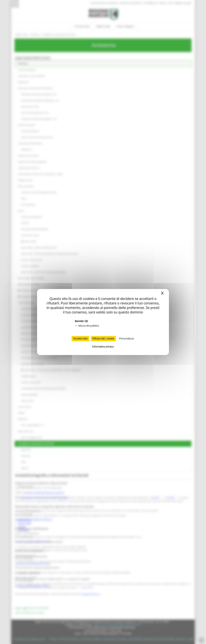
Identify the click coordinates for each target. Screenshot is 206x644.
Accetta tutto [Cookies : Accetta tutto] (80, 339)
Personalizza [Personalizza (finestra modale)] (126, 339)
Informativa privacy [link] (103, 347)
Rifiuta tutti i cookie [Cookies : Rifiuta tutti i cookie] (103, 339)
